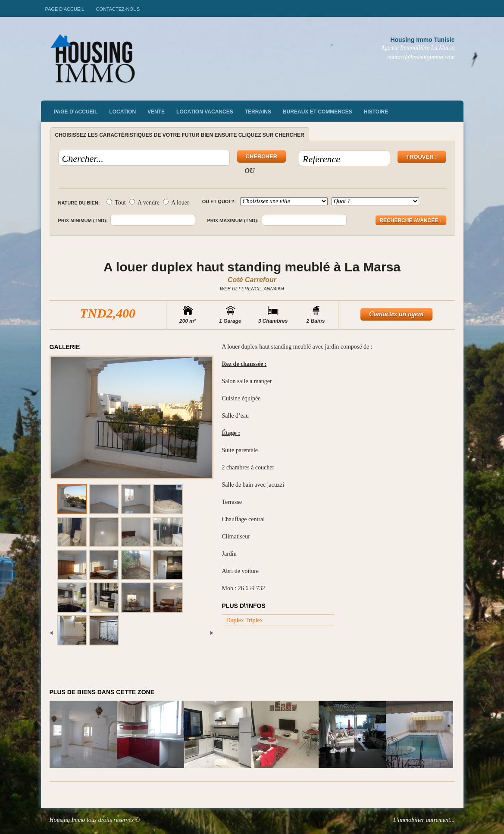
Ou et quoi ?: (219, 201)
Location (122, 112)
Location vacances (205, 112)
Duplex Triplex (245, 620)
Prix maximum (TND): (233, 220)
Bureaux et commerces (318, 112)
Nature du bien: (79, 203)
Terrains (258, 112)
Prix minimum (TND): (83, 220)
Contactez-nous (118, 9)
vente (156, 112)
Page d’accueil (65, 9)
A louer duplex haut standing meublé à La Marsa (252, 267)
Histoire (376, 112)
